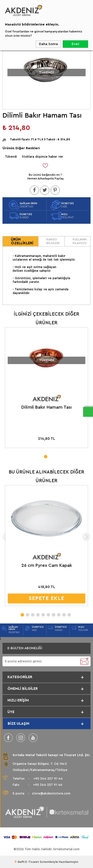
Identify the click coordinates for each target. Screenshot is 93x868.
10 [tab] (69, 613)
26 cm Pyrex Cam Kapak (47, 565)
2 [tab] (27, 613)
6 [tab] (48, 613)
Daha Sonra (48, 44)
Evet (76, 44)
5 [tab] (43, 613)
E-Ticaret (32, 862)
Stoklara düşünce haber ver (43, 157)
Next (86, 537)
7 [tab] (53, 613)
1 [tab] (45, 455)
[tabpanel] (46, 389)
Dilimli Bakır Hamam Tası (46, 407)
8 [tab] (59, 613)
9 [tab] (64, 613)
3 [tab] (32, 613)
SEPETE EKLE (46, 598)
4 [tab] (38, 613)
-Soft (20, 862)
